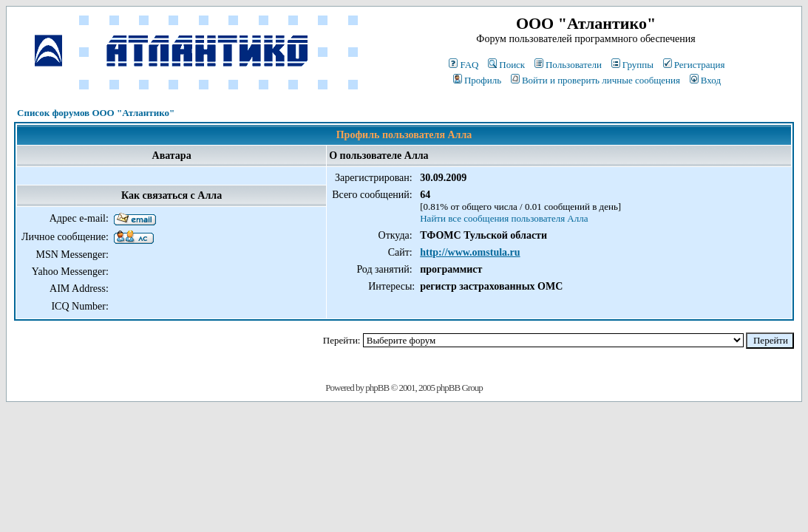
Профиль (477, 80)
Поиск (506, 65)
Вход (705, 80)
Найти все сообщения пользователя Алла (504, 218)
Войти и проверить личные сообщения (595, 80)
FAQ (464, 65)
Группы (632, 65)
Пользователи (568, 65)
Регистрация (694, 65)
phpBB (377, 388)
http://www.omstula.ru (470, 252)
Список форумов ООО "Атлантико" (96, 113)
